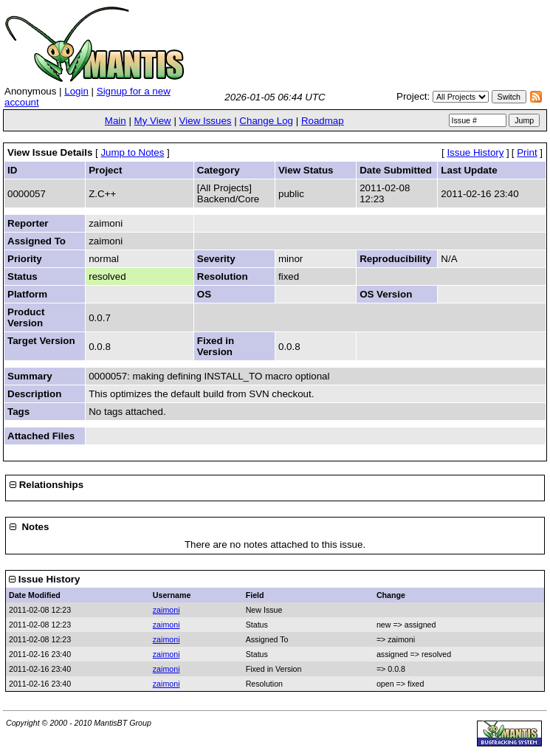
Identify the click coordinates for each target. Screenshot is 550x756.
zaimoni (166, 610)
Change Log (266, 121)
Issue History (475, 152)
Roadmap (323, 121)
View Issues (206, 121)
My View (153, 121)
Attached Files (41, 436)
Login (76, 91)
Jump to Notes (132, 152)
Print (527, 152)
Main (116, 121)
